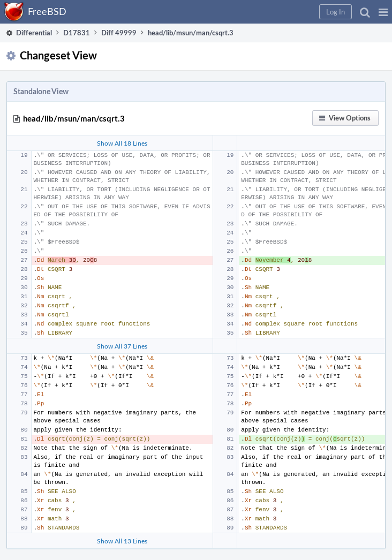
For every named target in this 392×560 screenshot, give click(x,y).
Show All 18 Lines (122, 143)
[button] (383, 12)
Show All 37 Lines (122, 346)
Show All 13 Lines (122, 541)
